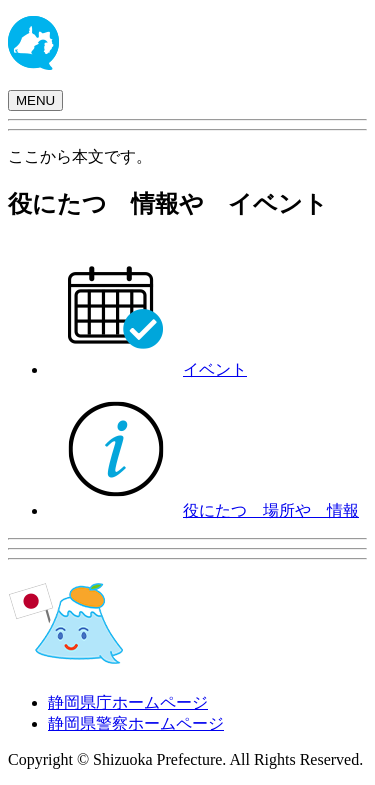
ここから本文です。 (80, 156)
